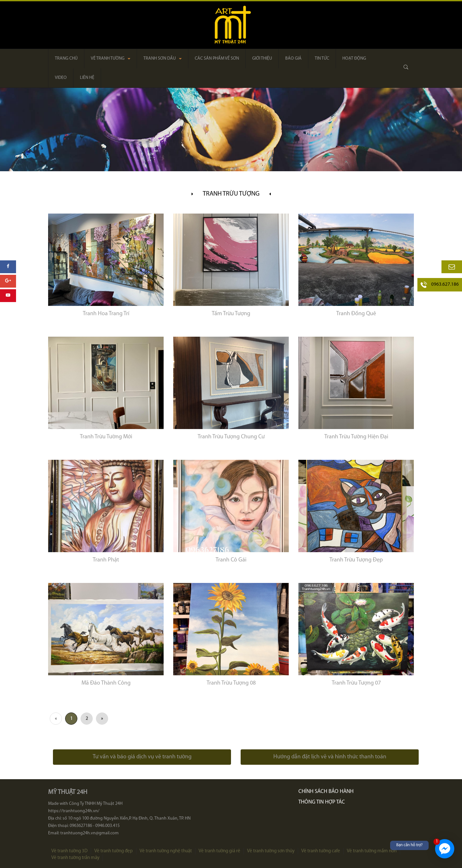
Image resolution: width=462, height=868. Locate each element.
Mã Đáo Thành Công (106, 683)
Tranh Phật (106, 560)
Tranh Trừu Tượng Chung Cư (231, 437)
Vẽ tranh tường (111, 59)
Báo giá (293, 59)
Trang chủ (66, 59)
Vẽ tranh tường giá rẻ (219, 851)
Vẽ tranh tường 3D (69, 851)
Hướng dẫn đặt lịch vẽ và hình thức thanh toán (330, 757)
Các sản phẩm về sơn (217, 59)
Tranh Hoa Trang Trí (106, 314)
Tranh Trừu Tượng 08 (231, 683)
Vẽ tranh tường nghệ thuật (166, 851)
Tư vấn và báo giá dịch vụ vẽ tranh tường (142, 757)
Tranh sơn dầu (163, 59)
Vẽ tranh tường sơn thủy (271, 851)
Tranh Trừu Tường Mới (106, 437)
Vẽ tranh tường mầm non (372, 851)
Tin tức (322, 59)
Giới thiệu (262, 59)
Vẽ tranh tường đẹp (114, 851)
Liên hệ (87, 78)
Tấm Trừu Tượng (231, 314)
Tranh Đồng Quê (356, 314)
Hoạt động (354, 59)
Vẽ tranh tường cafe (321, 851)
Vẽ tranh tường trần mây (75, 858)
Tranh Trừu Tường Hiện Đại (356, 437)
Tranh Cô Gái (231, 560)
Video (61, 78)
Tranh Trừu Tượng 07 (356, 683)
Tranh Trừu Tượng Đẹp (356, 560)
